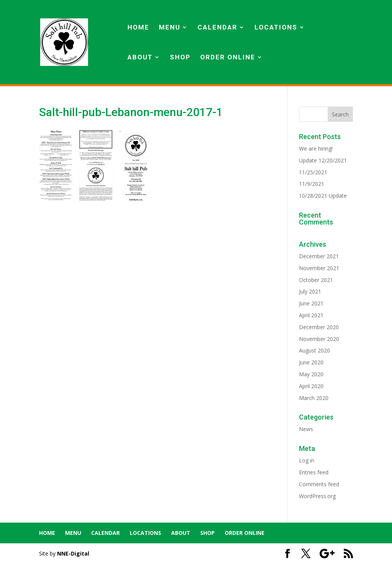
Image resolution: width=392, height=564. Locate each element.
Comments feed (319, 484)
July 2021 (310, 291)
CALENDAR (217, 28)
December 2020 (319, 327)
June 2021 (311, 303)
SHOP (180, 58)
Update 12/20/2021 (323, 160)
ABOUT (140, 58)
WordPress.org (317, 496)
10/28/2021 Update (323, 196)
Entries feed (314, 472)
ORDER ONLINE (228, 58)
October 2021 (316, 280)
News (306, 429)
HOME (138, 28)
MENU (170, 28)
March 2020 (314, 398)
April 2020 (311, 386)
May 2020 (311, 374)
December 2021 (319, 256)
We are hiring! (316, 148)
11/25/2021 (313, 172)
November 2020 (319, 339)
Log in (307, 460)
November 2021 (319, 268)
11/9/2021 (312, 184)
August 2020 (314, 350)
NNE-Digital (73, 553)
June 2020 (311, 362)
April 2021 (311, 315)
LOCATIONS (276, 28)
